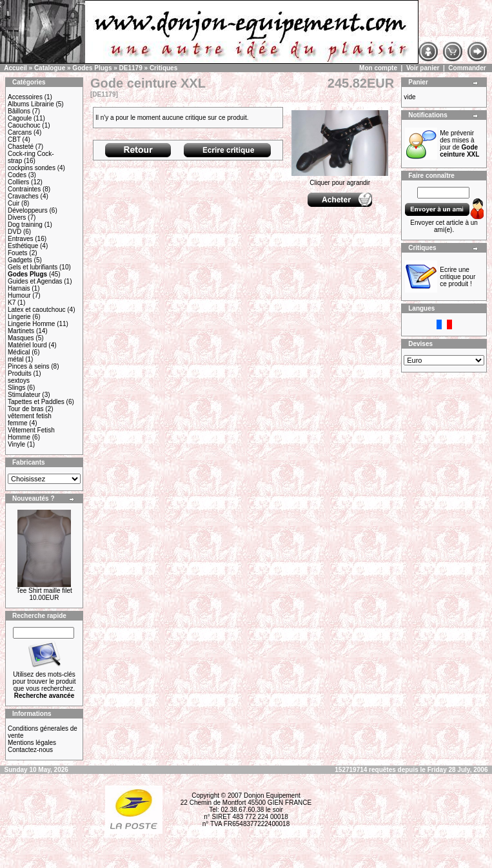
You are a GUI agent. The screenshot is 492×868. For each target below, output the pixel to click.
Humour (19, 295)
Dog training (25, 225)
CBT (14, 140)
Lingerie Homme (31, 324)
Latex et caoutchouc (37, 310)
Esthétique (23, 246)
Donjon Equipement (272, 796)
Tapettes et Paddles (36, 402)
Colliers (18, 182)
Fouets (18, 253)
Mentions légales (32, 743)
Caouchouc (24, 125)
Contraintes (24, 189)
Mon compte (378, 68)
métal (15, 359)
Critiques (163, 68)
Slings (16, 388)
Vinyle (16, 444)
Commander (467, 68)
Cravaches (23, 196)
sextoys (19, 381)
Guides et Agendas (35, 281)
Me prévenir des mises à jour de (459, 144)
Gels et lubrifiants (33, 267)
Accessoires (25, 97)
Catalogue (50, 68)
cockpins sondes (32, 168)
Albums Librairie (31, 104)
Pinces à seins (28, 366)
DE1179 (131, 68)
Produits (20, 373)
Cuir (14, 203)
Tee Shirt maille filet (44, 591)
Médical (19, 352)
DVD (15, 232)
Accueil (15, 68)
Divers (17, 217)
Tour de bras (26, 409)
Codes (17, 175)
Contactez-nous (30, 750)
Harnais (19, 288)
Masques (21, 338)
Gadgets (20, 260)
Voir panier (423, 68)
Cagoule (20, 118)
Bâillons (19, 111)
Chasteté (21, 147)
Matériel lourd (27, 345)
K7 (12, 303)
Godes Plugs (92, 68)
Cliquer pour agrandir (340, 180)
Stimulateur (24, 395)
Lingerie (19, 317)
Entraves (20, 239)
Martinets (21, 331)
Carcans (20, 132)
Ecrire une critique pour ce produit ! (458, 277)
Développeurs (28, 210)
